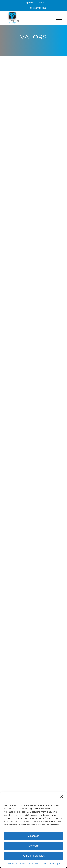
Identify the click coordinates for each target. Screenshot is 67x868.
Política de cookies (16, 863)
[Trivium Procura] (28, 18)
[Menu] (57, 18)
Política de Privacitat (38, 863)
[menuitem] (29, 3)
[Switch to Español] (29, 3)
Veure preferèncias (34, 856)
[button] (62, 797)
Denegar (34, 846)
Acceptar (33, 836)
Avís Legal (55, 863)
